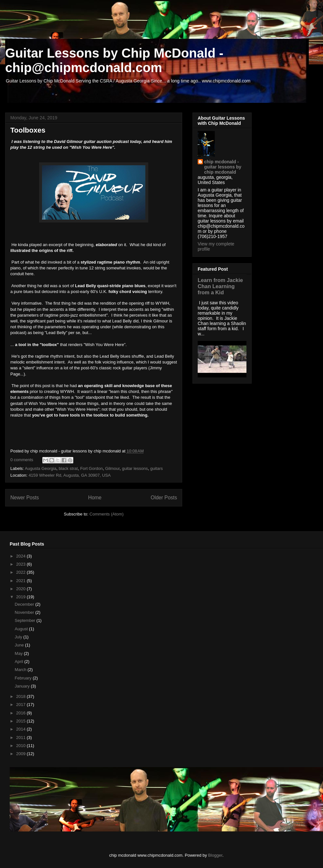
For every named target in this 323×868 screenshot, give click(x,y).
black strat (68, 468)
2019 (21, 597)
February (24, 678)
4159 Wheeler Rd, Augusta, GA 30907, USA (69, 475)
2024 (21, 556)
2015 (21, 721)
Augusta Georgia (41, 468)
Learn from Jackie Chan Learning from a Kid (220, 286)
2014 (21, 729)
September (26, 620)
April (20, 662)
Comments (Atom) (106, 514)
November (25, 612)
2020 (21, 589)
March (21, 670)
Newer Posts (25, 498)
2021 (21, 581)
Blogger (215, 855)
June (20, 645)
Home (95, 498)
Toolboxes (28, 130)
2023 (21, 564)
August (22, 629)
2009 (21, 754)
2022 (21, 572)
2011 (21, 738)
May (19, 653)
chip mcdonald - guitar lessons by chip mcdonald (223, 167)
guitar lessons (135, 468)
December (25, 604)
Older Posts (164, 498)
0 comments (22, 460)
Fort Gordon (91, 468)
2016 (21, 713)
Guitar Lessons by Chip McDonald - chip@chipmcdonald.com (114, 60)
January (23, 686)
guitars (156, 468)
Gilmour (112, 468)
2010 (21, 746)
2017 (21, 705)
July (19, 637)
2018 (21, 696)
